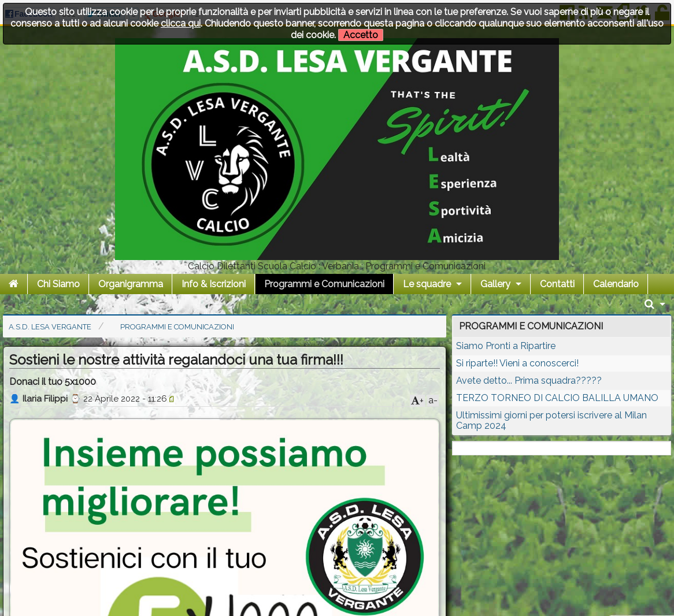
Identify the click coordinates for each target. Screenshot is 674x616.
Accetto (361, 35)
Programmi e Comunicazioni (324, 284)
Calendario (616, 284)
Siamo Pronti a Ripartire (506, 346)
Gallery (495, 284)
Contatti (557, 284)
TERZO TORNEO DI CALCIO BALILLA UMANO (557, 398)
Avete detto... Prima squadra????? (529, 381)
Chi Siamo (58, 284)
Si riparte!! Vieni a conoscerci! (517, 363)
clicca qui (181, 23)
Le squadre (427, 284)
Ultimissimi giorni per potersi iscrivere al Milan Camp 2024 (551, 420)
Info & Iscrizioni (214, 284)
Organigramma (131, 284)
